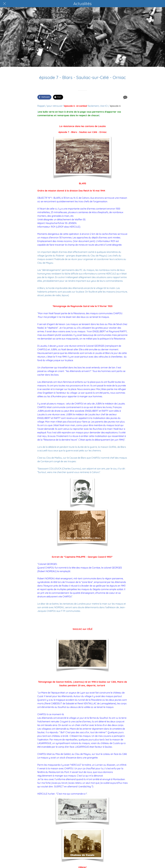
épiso (113, 106)
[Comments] (125, 97)
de (118, 106)
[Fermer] (5, 4)
